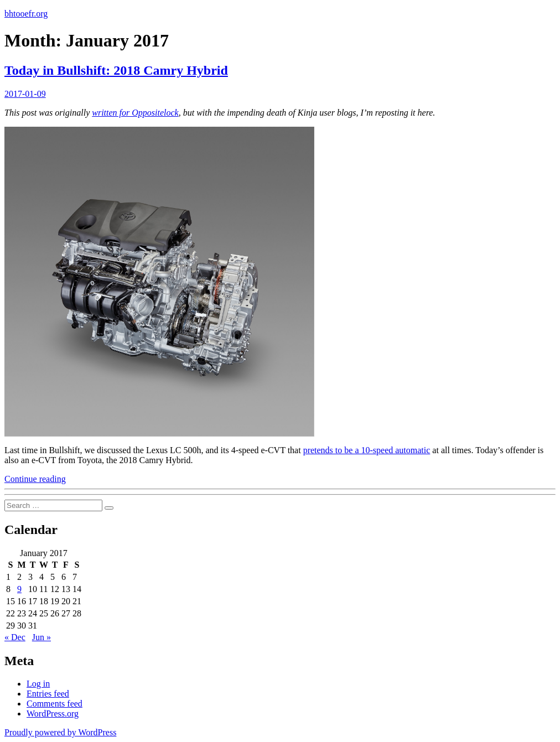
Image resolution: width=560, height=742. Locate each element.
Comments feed (55, 704)
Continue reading (35, 479)
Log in (38, 684)
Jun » (42, 637)
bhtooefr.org (26, 14)
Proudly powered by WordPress (60, 732)
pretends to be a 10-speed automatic (367, 450)
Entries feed (48, 694)
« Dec (15, 637)
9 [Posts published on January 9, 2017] (19, 589)
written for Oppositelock (135, 113)
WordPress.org (53, 714)
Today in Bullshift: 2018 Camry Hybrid (116, 70)
